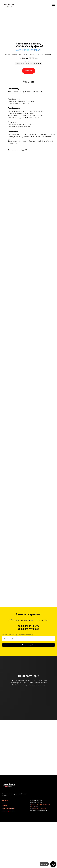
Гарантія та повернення (9, 851)
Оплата (4, 845)
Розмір (26, 50)
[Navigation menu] (54, 5)
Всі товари (5, 843)
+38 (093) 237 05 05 (36, 845)
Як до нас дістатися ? (8, 853)
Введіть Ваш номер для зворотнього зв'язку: (18, 635)
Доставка (5, 848)
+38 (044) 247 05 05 (36, 843)
